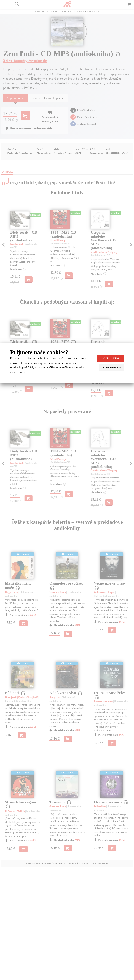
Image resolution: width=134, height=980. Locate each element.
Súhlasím (111, 358)
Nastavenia (112, 367)
